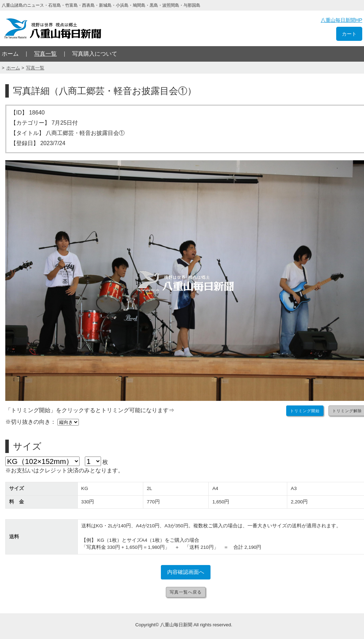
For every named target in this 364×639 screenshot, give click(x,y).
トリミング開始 (305, 411)
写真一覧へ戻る (186, 592)
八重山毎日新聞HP (341, 20)
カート (349, 34)
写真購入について (95, 54)
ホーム (10, 54)
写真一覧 (45, 54)
